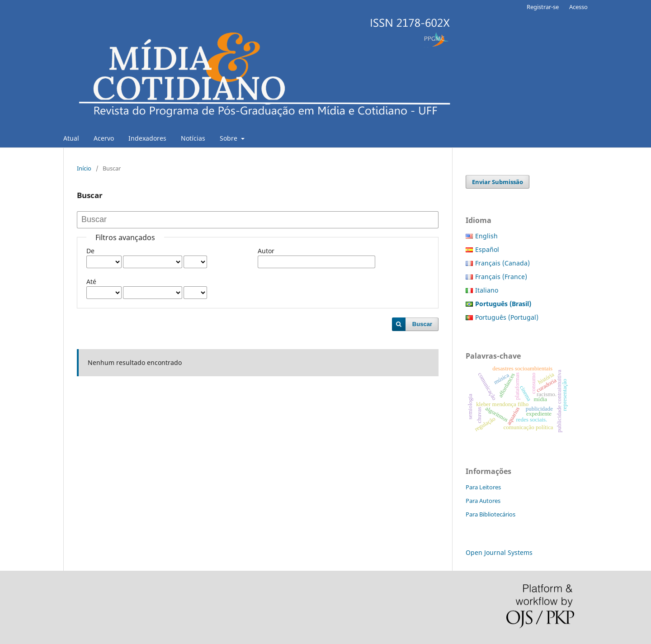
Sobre (229, 138)
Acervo (104, 138)
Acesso (578, 7)
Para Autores (483, 501)
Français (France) (501, 277)
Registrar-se (543, 7)
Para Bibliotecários (491, 514)
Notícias (193, 138)
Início (84, 168)
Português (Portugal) (507, 317)
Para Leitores (483, 487)
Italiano (487, 290)
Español (487, 249)
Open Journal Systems (499, 552)
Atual (71, 138)
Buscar (422, 324)
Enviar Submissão (498, 182)
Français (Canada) (502, 263)
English (486, 236)
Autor (266, 251)
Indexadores (147, 138)
